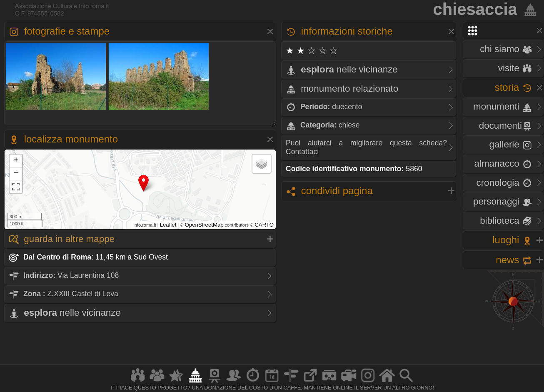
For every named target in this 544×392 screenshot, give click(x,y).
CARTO (264, 225)
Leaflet (168, 225)
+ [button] (16, 161)
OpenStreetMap (204, 225)
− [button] (16, 174)
